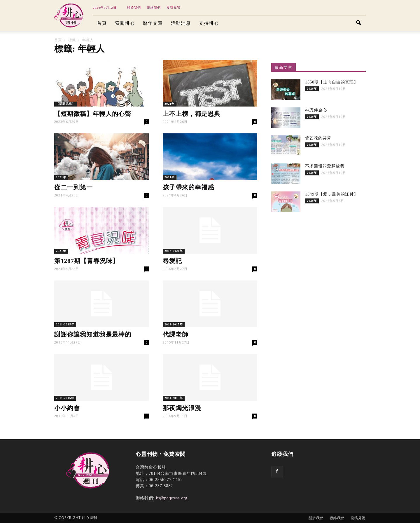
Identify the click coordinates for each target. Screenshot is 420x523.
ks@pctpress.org (171, 498)
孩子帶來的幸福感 (188, 187)
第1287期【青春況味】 (87, 261)
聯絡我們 (154, 8)
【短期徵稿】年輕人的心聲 (93, 114)
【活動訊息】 (66, 104)
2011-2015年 (65, 324)
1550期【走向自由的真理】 (332, 82)
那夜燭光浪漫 (182, 408)
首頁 (102, 23)
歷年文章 (153, 23)
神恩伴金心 (316, 110)
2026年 (312, 89)
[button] (359, 23)
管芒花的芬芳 (318, 138)
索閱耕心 (125, 23)
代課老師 (176, 334)
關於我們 (134, 8)
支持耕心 (209, 23)
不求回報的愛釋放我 (325, 166)
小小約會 (67, 408)
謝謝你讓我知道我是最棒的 (93, 334)
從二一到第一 (75, 187)
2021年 (170, 104)
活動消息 (181, 23)
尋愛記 (172, 261)
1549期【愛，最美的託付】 (332, 194)
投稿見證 (174, 8)
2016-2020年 (174, 251)
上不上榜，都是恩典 (192, 114)
